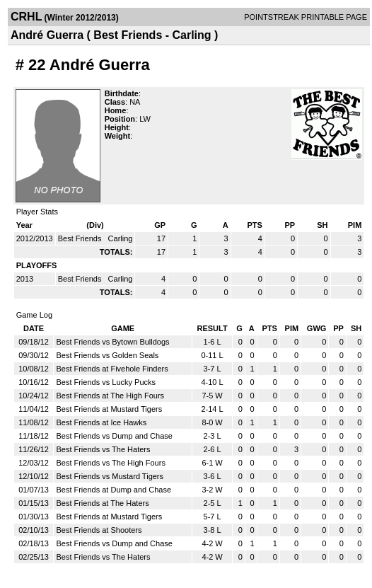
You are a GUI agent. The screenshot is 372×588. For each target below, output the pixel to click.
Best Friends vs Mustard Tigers (110, 476)
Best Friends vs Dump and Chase (114, 436)
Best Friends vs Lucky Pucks (106, 382)
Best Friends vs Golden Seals (107, 355)
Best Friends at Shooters (99, 530)
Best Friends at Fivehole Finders (112, 369)
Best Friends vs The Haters (103, 449)
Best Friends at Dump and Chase (114, 490)
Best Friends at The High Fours (110, 396)
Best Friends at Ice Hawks (101, 422)
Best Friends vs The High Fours (110, 463)
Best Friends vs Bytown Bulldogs (112, 342)
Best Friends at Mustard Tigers (109, 409)
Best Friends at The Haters (102, 503)
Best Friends (81, 238)
